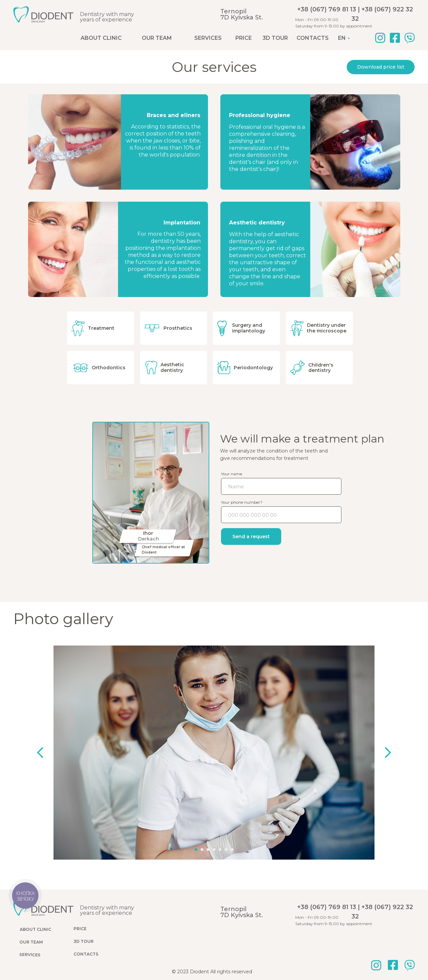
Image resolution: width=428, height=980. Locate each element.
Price (244, 38)
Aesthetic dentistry (258, 223)
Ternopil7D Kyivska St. (242, 14)
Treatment (101, 328)
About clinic (101, 38)
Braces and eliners (173, 115)
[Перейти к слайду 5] (220, 844)
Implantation (180, 223)
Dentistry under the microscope (327, 328)
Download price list (381, 67)
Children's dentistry (321, 368)
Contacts (313, 38)
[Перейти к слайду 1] (197, 844)
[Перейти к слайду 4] (214, 844)
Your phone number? (242, 502)
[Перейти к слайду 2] (203, 844)
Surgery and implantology (249, 328)
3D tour (275, 38)
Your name (232, 474)
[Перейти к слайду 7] (231, 844)
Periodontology (253, 368)
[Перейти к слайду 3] (208, 844)
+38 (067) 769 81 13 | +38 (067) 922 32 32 (355, 14)
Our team (157, 38)
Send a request (251, 536)
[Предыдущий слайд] (50, 753)
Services (208, 38)
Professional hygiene (260, 115)
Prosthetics (178, 328)
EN (342, 38)
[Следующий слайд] (378, 753)
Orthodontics (108, 368)
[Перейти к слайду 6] (225, 844)
